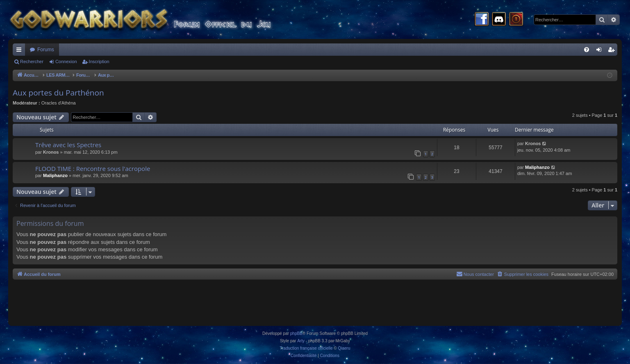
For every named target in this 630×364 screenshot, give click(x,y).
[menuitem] (587, 50)
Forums (46, 50)
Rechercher (32, 61)
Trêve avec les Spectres (68, 145)
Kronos (51, 152)
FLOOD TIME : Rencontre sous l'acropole (93, 168)
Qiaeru (344, 348)
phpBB (296, 333)
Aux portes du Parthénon (58, 93)
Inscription (99, 61)
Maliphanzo (55, 175)
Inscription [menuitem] (613, 51)
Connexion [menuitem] (601, 51)
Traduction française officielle (306, 348)
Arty (301, 341)
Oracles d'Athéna (59, 103)
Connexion (66, 61)
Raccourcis (20, 51)
